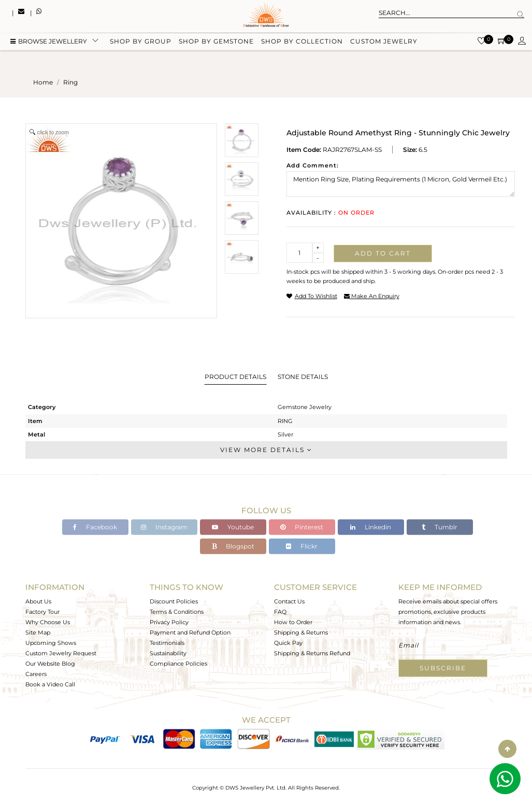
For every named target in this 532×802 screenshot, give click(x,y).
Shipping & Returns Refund (312, 653)
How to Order (293, 622)
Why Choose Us (48, 622)
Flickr (302, 546)
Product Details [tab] (235, 377)
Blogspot (233, 546)
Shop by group (141, 43)
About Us (38, 601)
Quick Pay (288, 643)
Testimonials (167, 643)
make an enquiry (372, 296)
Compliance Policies (178, 664)
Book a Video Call (50, 684)
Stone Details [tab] (303, 377)
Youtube (233, 527)
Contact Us (289, 601)
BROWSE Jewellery (49, 43)
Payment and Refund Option (190, 632)
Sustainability (168, 653)
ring (70, 82)
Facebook (95, 527)
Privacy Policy (169, 622)
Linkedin (371, 527)
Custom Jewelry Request (61, 653)
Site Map (38, 632)
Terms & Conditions (177, 612)
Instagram (164, 527)
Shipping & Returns (301, 632)
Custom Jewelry (384, 43)
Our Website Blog (50, 664)
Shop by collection (302, 43)
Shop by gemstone (216, 43)
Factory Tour (42, 612)
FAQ (280, 612)
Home (43, 82)
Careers (36, 674)
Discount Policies (174, 601)
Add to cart (383, 253)
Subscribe (443, 668)
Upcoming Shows (51, 643)
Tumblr (440, 527)
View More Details (266, 450)
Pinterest (302, 527)
